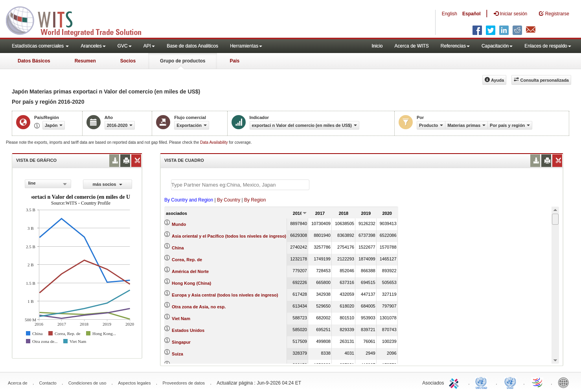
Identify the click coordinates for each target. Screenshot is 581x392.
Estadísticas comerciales (40, 46)
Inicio (377, 46)
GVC (125, 46)
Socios (128, 61)
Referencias (455, 46)
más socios (108, 184)
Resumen (85, 61)
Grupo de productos (183, 61)
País (234, 61)
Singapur (181, 342)
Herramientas (246, 46)
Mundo (179, 224)
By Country (229, 200)
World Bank (565, 382)
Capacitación (497, 46)
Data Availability (214, 142)
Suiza (177, 354)
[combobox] (48, 184)
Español (472, 14)
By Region (255, 200)
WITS (79, 20)
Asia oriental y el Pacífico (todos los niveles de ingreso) (229, 236)
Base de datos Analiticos (192, 46)
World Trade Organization (538, 382)
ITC (455, 382)
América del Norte (190, 271)
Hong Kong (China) (191, 283)
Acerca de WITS (411, 46)
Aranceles (93, 46)
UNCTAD (483, 382)
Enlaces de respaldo (548, 46)
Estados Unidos (188, 330)
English (450, 14)
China (178, 248)
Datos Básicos (34, 61)
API (149, 46)
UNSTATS (510, 382)
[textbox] (240, 185)
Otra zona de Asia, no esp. (199, 307)
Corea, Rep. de (187, 260)
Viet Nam (181, 319)
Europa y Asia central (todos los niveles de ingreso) (225, 295)
